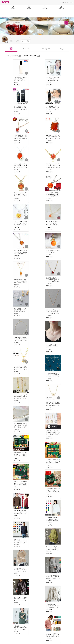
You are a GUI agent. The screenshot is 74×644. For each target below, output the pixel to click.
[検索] (66, 23)
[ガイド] (62, 2)
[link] (21, 68)
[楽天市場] (70, 2)
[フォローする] (26, 41)
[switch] (19, 56)
